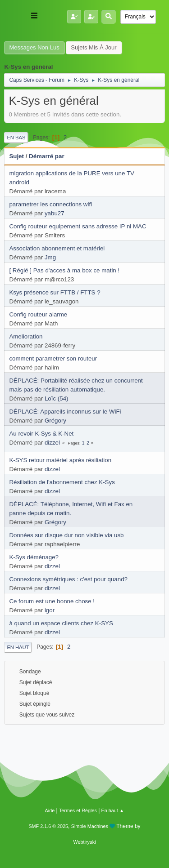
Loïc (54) (57, 398)
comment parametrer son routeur (53, 358)
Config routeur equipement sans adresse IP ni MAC (78, 226)
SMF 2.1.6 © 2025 (48, 826)
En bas (16, 138)
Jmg (50, 257)
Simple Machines (90, 826)
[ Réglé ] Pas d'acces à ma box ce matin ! (64, 270)
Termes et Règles (78, 810)
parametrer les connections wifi (50, 204)
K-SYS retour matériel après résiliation (60, 460)
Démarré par (47, 156)
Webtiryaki (84, 842)
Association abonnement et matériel (57, 248)
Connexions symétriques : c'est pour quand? (68, 579)
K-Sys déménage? (34, 557)
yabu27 (55, 213)
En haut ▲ (113, 810)
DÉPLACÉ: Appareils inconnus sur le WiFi (65, 412)
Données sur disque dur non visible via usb (66, 535)
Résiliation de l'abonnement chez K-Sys (62, 482)
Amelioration (26, 336)
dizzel (52, 443)
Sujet (16, 156)
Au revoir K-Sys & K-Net (41, 434)
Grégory (55, 421)
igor (50, 610)
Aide (50, 810)
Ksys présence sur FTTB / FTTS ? (55, 292)
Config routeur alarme (38, 314)
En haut (18, 647)
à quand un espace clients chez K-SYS (61, 623)
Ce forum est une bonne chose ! (52, 601)
